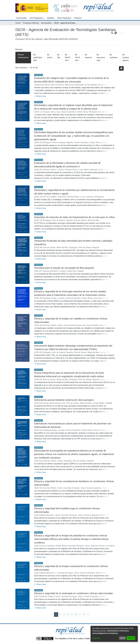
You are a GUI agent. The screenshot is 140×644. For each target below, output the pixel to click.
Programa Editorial (31, 23)
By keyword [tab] (88, 56)
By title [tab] (59, 56)
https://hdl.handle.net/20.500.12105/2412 (61, 39)
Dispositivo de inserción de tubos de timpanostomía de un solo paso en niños (74, 217)
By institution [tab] (114, 56)
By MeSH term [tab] (68, 57)
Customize (96, 638)
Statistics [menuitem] (51, 18)
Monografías (46, 23)
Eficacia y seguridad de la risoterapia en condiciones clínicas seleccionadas (74, 593)
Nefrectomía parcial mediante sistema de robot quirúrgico (64, 400)
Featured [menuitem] (78, 18)
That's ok (131, 638)
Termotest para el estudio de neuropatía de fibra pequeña (64, 268)
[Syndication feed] (121, 68)
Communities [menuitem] (21, 18)
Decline (123, 638)
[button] (40, 96)
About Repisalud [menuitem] (64, 18)
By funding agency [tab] (126, 57)
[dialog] (114, 634)
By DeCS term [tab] (78, 57)
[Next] (88, 615)
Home (18, 23)
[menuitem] (37, 18)
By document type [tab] (101, 57)
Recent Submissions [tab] (23, 56)
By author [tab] (50, 56)
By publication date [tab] (38, 57)
